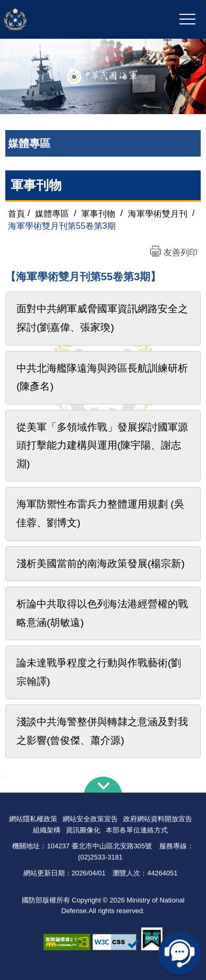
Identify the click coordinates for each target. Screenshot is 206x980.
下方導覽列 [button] (103, 785)
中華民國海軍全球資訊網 (65, 20)
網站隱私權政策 (33, 819)
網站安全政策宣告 (90, 819)
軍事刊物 (36, 185)
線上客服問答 (179, 953)
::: (3, 773)
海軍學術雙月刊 (158, 213)
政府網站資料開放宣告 (158, 819)
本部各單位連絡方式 (137, 830)
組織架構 (47, 830)
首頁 (16, 213)
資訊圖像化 (83, 830)
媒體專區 (52, 213)
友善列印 (181, 252)
